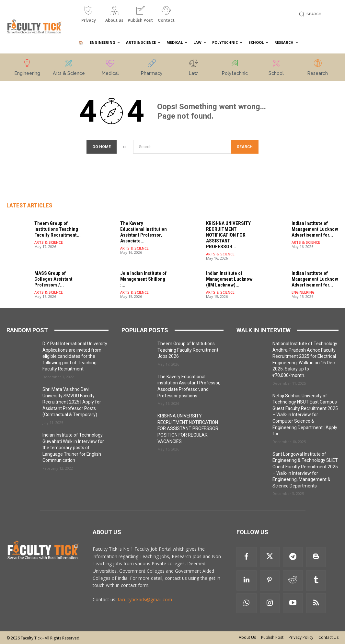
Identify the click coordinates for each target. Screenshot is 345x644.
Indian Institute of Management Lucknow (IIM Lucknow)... (229, 279)
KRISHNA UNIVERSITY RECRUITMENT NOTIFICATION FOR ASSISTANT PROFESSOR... (228, 235)
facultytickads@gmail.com (145, 599)
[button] (309, 14)
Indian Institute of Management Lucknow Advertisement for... (315, 229)
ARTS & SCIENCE (49, 242)
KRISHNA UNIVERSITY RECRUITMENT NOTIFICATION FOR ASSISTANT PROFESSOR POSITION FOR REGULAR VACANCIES (188, 428)
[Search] (245, 147)
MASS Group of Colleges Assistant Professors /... (53, 279)
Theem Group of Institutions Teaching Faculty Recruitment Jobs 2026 (188, 350)
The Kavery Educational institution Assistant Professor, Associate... (144, 232)
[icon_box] (88, 17)
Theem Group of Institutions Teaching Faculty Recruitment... (57, 229)
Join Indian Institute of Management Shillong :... (143, 279)
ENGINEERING (303, 292)
